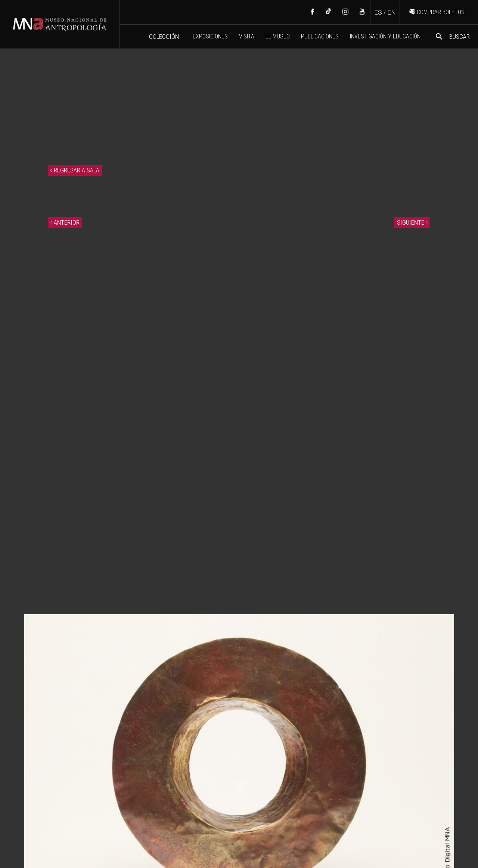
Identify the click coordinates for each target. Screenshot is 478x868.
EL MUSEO (278, 36)
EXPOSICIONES (210, 36)
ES (378, 12)
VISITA (247, 36)
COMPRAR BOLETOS (437, 12)
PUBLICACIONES (320, 36)
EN (392, 12)
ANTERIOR (65, 222)
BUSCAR (452, 37)
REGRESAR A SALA (75, 170)
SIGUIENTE (412, 222)
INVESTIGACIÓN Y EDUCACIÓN (385, 36)
